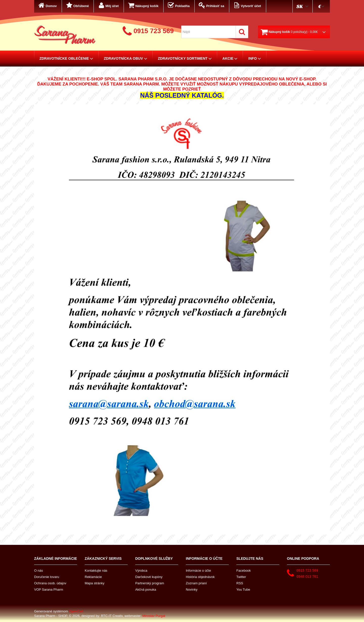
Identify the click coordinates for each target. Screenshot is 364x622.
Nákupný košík (143, 5)
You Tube (243, 589)
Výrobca (141, 571)
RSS (240, 583)
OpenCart (76, 611)
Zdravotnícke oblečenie (66, 58)
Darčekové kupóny (149, 577)
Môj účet (108, 5)
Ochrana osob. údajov (50, 583)
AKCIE (230, 58)
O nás (39, 571)
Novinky (192, 589)
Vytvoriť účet (247, 5)
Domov (47, 5)
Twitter (241, 577)
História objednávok (200, 577)
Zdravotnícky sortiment (185, 58)
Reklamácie (93, 577)
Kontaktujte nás (96, 571)
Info (255, 58)
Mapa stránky (95, 583)
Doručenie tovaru (47, 577)
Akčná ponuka (146, 589)
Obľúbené (77, 5)
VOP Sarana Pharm (49, 589)
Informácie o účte (198, 571)
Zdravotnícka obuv (126, 58)
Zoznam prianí (196, 583)
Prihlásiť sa (211, 5)
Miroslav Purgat (154, 616)
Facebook (244, 571)
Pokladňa (178, 5)
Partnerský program (150, 583)
